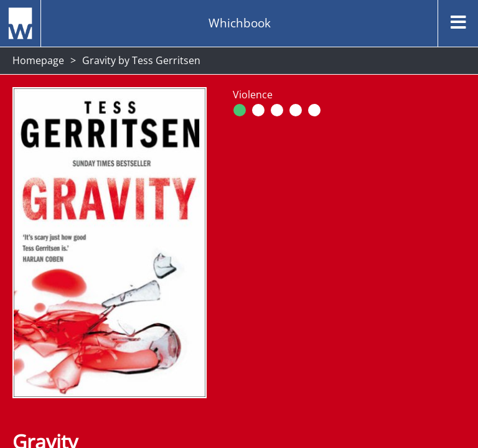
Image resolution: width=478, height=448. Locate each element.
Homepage (38, 60)
